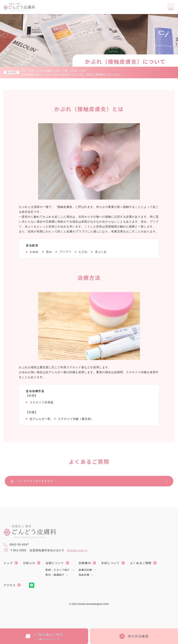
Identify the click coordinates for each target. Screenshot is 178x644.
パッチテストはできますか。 (92, 481)
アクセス (10, 585)
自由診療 (84, 575)
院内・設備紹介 (55, 575)
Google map (75, 550)
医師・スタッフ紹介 (58, 570)
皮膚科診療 (85, 570)
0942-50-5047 (16, 545)
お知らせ (29, 563)
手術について (110, 563)
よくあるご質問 (141, 563)
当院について (55, 563)
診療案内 (85, 563)
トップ (8, 563)
